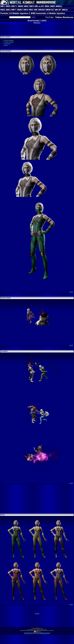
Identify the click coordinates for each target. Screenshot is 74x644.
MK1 (3, 6)
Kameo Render (9, 40)
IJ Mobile (51, 13)
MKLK (65, 10)
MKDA (59, 6)
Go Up (71, 292)
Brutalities (8, 44)
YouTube (49, 17)
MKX (26, 6)
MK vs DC (39, 6)
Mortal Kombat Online (44, 634)
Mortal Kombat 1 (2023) (37, 21)
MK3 (26, 10)
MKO (8, 6)
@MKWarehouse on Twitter (44, 633)
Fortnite (4, 13)
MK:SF (58, 10)
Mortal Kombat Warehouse (28, 634)
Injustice (61, 13)
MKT (14, 10)
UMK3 (20, 10)
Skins (6, 45)
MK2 (31, 10)
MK (36, 10)
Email (49, 633)
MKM (20, 6)
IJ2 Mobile (14, 13)
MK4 (8, 10)
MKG (3, 10)
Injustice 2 (25, 13)
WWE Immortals (38, 13)
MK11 (14, 6)
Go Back (37, 614)
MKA (47, 6)
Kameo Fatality (9, 42)
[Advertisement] (37, 30)
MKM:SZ (50, 10)
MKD (53, 6)
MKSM (41, 10)
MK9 (32, 6)
